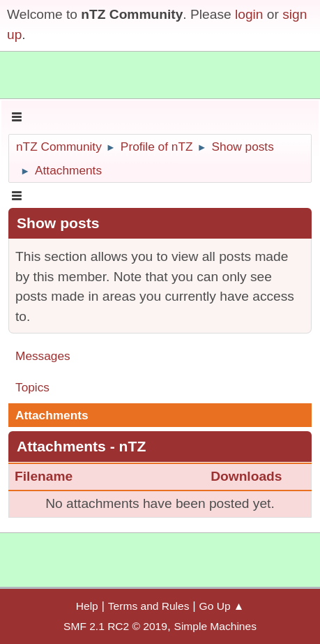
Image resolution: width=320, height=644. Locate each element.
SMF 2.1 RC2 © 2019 (115, 626)
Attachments (52, 415)
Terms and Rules (149, 606)
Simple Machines (215, 626)
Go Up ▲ (222, 606)
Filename (52, 476)
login (249, 14)
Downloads (246, 476)
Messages (43, 356)
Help (87, 606)
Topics (32, 387)
